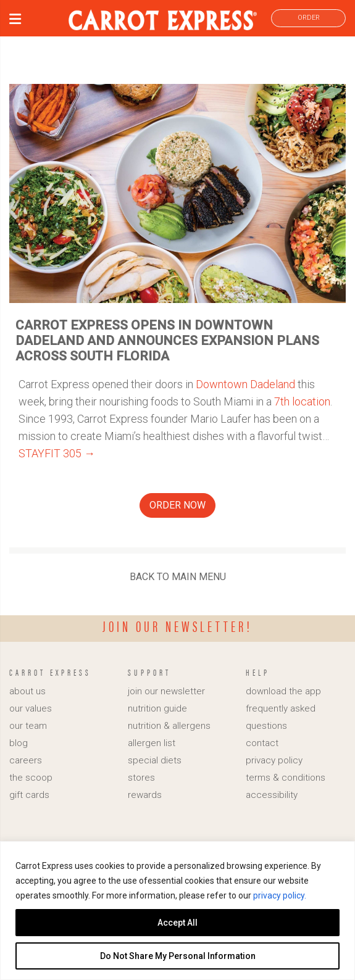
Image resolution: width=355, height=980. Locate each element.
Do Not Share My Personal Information (178, 956)
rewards (145, 795)
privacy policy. (280, 895)
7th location (302, 401)
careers (26, 760)
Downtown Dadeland (245, 384)
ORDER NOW (177, 505)
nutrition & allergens (169, 726)
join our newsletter (166, 691)
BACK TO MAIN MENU (178, 577)
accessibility (272, 795)
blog (19, 743)
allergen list (152, 743)
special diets (155, 760)
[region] (177, 911)
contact (262, 743)
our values (31, 708)
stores (141, 778)
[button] (15, 21)
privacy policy (274, 760)
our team (28, 726)
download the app (283, 691)
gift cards (29, 795)
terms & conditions (286, 778)
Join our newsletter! (177, 626)
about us (27, 691)
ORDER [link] (309, 18)
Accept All (177, 923)
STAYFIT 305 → (57, 453)
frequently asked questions (281, 717)
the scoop (31, 778)
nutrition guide (157, 708)
